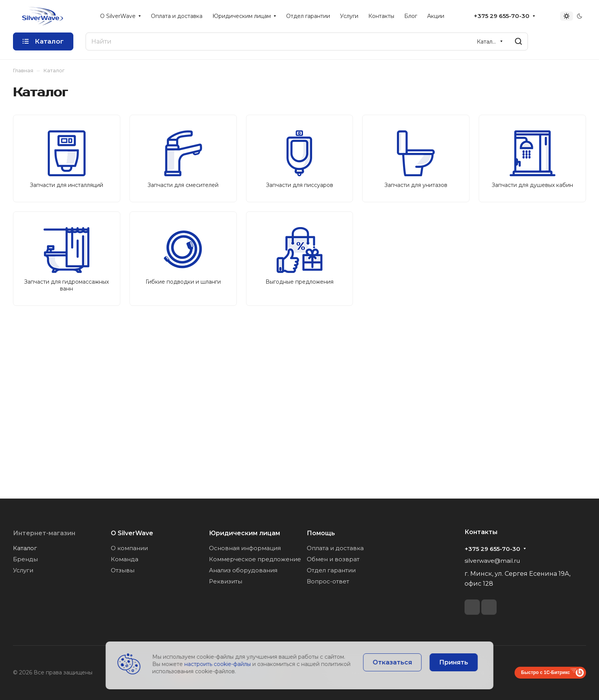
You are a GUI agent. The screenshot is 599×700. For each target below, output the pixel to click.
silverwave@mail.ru (492, 561)
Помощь (321, 533)
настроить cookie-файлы (218, 664)
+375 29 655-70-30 (502, 16)
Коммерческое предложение (255, 559)
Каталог (25, 548)
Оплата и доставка (335, 548)
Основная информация (245, 548)
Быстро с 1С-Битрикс (546, 672)
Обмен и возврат (333, 559)
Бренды (25, 559)
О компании (129, 548)
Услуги (23, 570)
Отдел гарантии (331, 570)
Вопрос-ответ (328, 581)
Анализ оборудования (243, 570)
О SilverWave (132, 533)
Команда (125, 559)
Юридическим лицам (244, 533)
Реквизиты (226, 581)
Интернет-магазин (44, 533)
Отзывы (123, 570)
